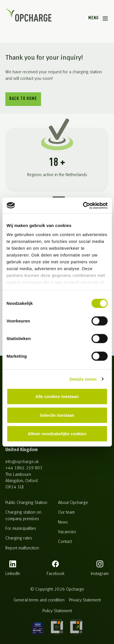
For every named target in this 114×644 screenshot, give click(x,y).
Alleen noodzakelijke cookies (57, 434)
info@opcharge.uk (22, 462)
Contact (65, 542)
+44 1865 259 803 (24, 468)
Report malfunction (22, 548)
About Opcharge (73, 503)
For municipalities (21, 529)
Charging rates (19, 538)
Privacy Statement (85, 600)
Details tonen (83, 379)
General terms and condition (39, 600)
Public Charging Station (26, 503)
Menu (93, 18)
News (63, 522)
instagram (100, 574)
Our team (66, 512)
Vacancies (67, 532)
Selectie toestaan (57, 415)
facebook (56, 574)
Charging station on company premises (23, 516)
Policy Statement (57, 611)
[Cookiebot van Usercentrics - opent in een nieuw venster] (83, 205)
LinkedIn (13, 574)
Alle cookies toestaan (57, 396)
